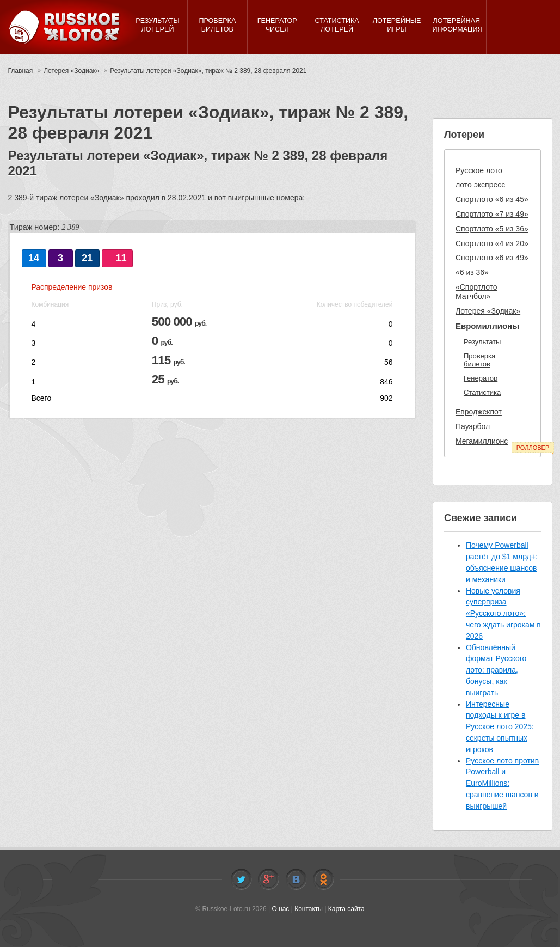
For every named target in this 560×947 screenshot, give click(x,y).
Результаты (482, 342)
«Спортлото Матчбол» (476, 292)
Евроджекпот (479, 412)
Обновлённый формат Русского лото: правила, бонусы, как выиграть (496, 670)
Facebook (268, 879)
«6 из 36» (472, 272)
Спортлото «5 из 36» (492, 229)
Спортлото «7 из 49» (492, 214)
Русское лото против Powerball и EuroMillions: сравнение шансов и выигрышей (502, 783)
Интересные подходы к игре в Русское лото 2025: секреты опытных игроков (500, 727)
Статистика (482, 392)
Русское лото (479, 170)
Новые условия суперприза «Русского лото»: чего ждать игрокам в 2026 (503, 613)
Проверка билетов (479, 360)
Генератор (481, 378)
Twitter (241, 879)
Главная (21, 71)
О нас (280, 909)
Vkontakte (296, 879)
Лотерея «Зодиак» (71, 71)
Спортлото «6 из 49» (492, 258)
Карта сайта (346, 909)
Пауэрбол (473, 426)
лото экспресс (480, 185)
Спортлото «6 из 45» (492, 199)
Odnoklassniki (323, 879)
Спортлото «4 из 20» (492, 243)
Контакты (309, 909)
